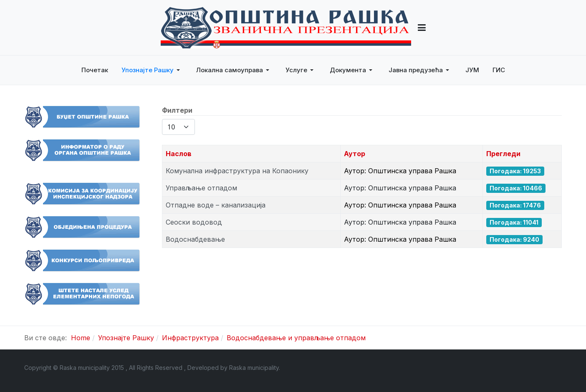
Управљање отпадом (201, 188)
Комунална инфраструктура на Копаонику (237, 171)
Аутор (355, 154)
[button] (422, 28)
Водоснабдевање (195, 239)
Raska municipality (254, 368)
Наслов (179, 154)
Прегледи (503, 154)
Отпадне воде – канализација (216, 205)
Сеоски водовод (194, 222)
